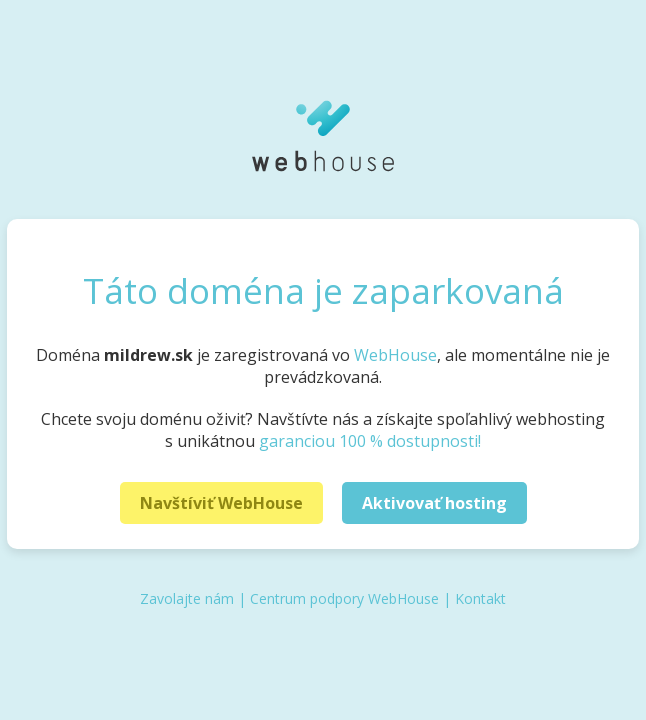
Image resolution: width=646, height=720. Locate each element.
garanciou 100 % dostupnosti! (370, 441)
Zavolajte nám (187, 598)
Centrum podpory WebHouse (344, 598)
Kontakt (480, 598)
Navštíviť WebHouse (221, 503)
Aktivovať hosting (434, 503)
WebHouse (395, 355)
